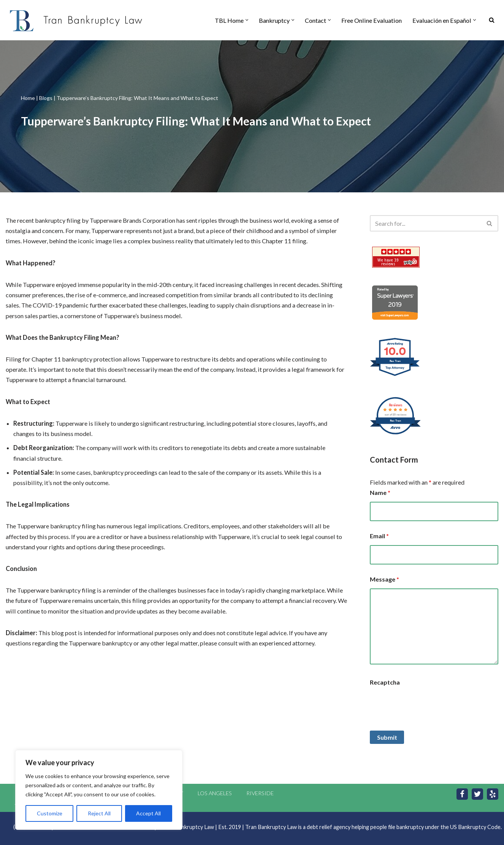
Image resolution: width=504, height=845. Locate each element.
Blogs (46, 98)
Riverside (260, 792)
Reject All (99, 813)
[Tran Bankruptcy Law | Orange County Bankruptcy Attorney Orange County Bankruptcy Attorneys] (76, 20)
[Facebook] (462, 793)
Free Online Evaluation (374, 20)
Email (379, 535)
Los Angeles (215, 792)
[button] (251, 20)
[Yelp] (493, 793)
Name (380, 492)
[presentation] (428, 705)
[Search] (492, 20)
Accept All (148, 813)
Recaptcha (385, 681)
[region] (99, 790)
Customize (50, 813)
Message (384, 579)
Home (28, 98)
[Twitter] (477, 793)
